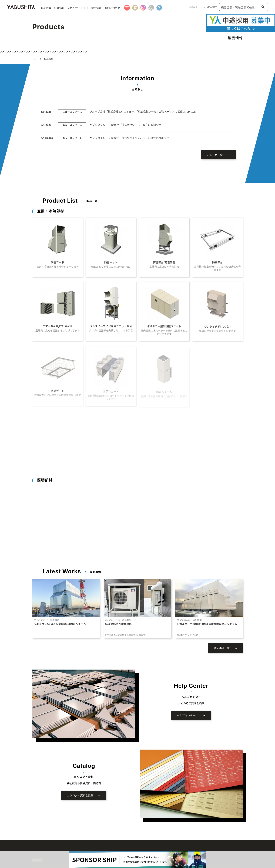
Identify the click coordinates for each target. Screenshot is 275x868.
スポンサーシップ (78, 8)
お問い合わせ (112, 8)
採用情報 (96, 8)
